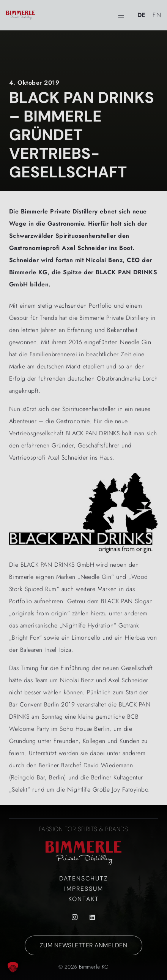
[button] (13, 967)
